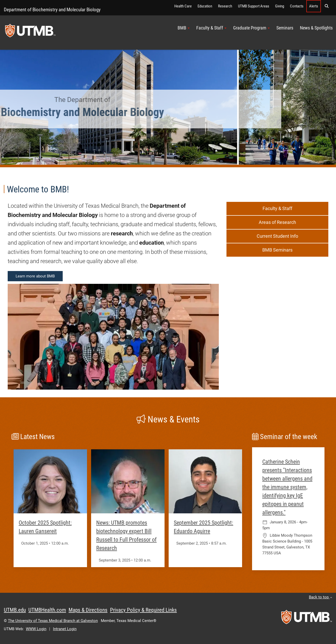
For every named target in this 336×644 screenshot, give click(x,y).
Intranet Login (65, 629)
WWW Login (36, 629)
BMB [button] (184, 28)
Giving (280, 6)
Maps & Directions (88, 610)
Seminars (285, 28)
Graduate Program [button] (251, 28)
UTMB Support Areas (254, 6)
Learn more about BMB (35, 276)
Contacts (297, 6)
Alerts (314, 6)
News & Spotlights (316, 28)
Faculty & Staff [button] (211, 28)
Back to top (321, 597)
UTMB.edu (15, 610)
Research (225, 6)
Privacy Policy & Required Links (143, 610)
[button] (327, 6)
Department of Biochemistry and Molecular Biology (52, 10)
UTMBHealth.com (47, 610)
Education (205, 6)
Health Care (183, 6)
